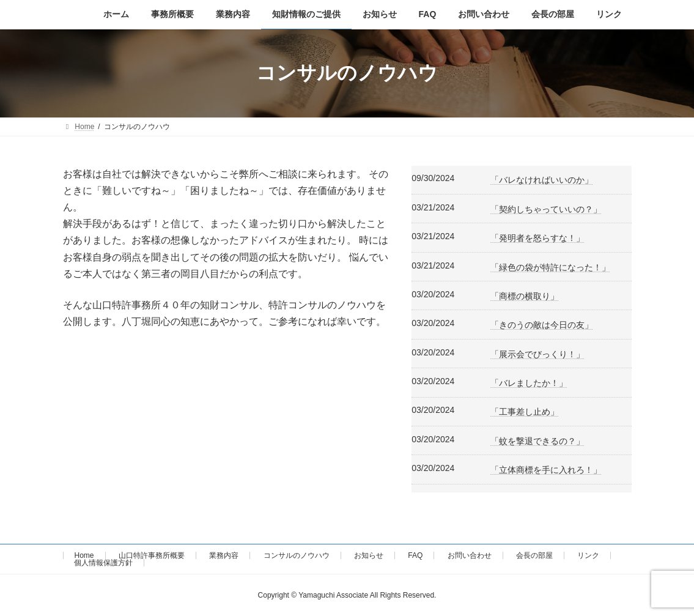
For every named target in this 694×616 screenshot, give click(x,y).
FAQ (415, 555)
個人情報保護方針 (103, 563)
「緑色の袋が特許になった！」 (550, 267)
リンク (588, 555)
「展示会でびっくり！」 (537, 354)
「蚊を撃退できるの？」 (537, 441)
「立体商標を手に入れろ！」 (546, 470)
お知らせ (369, 555)
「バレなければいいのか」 (542, 180)
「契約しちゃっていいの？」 (546, 209)
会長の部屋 (534, 555)
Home (84, 555)
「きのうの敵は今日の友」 (542, 325)
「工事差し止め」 (525, 412)
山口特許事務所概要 (152, 555)
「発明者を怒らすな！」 (537, 238)
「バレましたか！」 (529, 383)
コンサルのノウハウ (297, 555)
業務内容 (224, 555)
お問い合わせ (470, 555)
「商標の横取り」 (525, 296)
